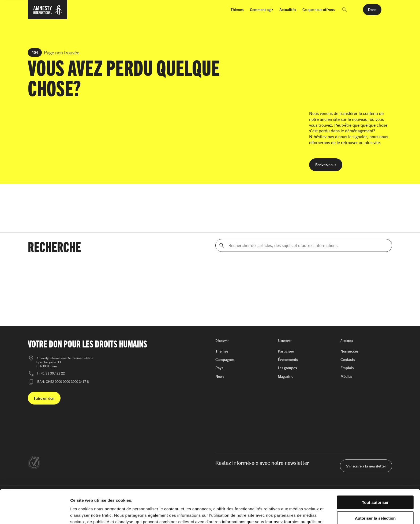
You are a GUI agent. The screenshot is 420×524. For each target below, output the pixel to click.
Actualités (288, 10)
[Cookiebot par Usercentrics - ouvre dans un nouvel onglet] (35, 514)
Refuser (375, 502)
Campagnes (225, 359)
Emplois (347, 368)
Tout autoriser (375, 471)
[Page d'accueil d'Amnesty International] (48, 13)
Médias (346, 376)
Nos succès (349, 351)
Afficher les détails (295, 513)
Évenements (288, 359)
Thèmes (237, 10)
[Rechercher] (222, 245)
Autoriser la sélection (375, 486)
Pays (219, 368)
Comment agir (261, 10)
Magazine (286, 376)
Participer (286, 351)
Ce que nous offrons (318, 10)
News (220, 376)
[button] (344, 10)
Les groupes (287, 368)
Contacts (348, 359)
